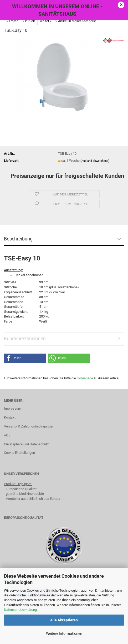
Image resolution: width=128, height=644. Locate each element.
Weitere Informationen (64, 633)
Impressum (12, 408)
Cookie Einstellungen (19, 453)
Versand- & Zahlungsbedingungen (29, 426)
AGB (7, 435)
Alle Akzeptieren (64, 620)
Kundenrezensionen (25, 338)
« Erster (12, 21)
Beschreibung (18, 239)
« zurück (29, 21)
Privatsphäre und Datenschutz (26, 444)
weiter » (46, 21)
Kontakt (10, 417)
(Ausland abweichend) (95, 161)
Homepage (85, 378)
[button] (25, 358)
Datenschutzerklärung (20, 610)
